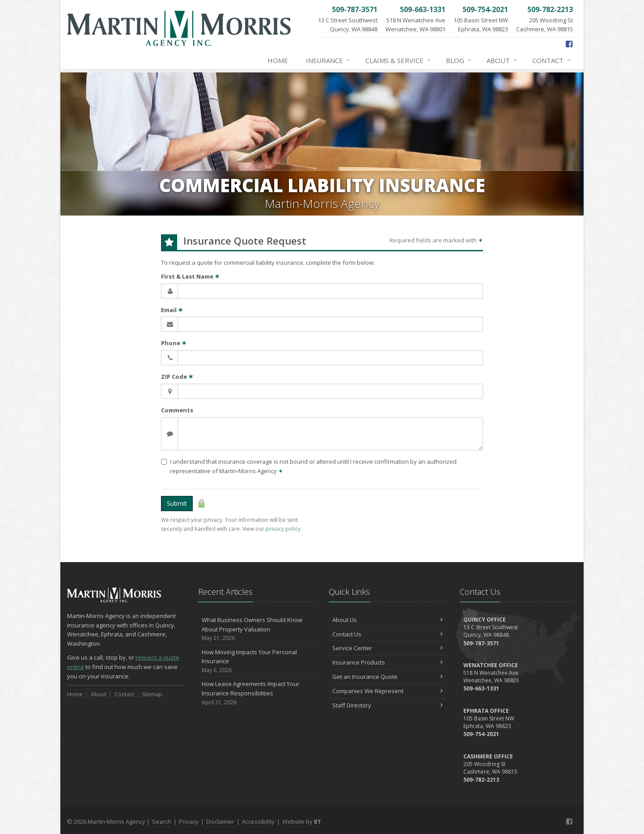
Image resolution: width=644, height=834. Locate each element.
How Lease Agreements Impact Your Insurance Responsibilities (257, 693)
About (502, 60)
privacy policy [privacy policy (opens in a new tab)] (283, 529)
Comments (177, 410)
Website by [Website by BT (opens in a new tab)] (302, 821)
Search (162, 821)
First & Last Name (190, 276)
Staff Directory (388, 705)
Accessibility (258, 821)
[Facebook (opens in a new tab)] (569, 44)
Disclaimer (220, 821)
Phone (174, 343)
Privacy (189, 821)
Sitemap (152, 694)
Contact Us (388, 634)
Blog (459, 60)
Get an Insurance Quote (388, 677)
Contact (552, 60)
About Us (388, 620)
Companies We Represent (388, 691)
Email (172, 310)
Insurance (328, 60)
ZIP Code (177, 377)
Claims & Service (398, 60)
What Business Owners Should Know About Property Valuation (257, 629)
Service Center (388, 648)
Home (278, 60)
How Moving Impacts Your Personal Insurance (257, 661)
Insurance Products (388, 662)
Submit (177, 503)
